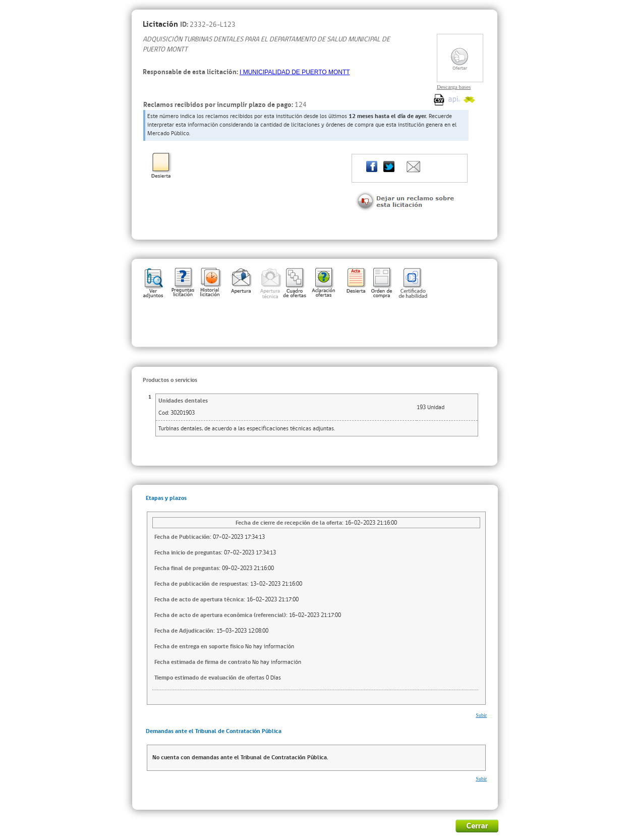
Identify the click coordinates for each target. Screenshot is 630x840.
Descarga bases (454, 87)
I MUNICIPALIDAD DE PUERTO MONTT (295, 72)
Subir (481, 715)
